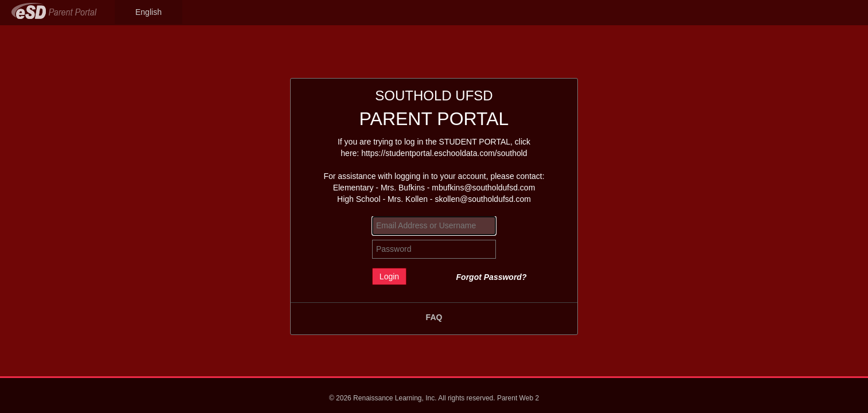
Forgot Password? (492, 277)
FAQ (434, 317)
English (148, 12)
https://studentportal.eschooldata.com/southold (444, 153)
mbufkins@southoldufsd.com (483, 188)
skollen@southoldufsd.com (483, 199)
